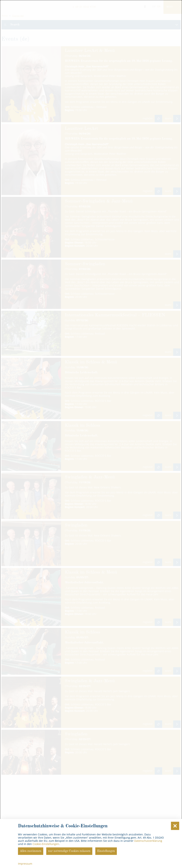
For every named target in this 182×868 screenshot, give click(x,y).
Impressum (25, 864)
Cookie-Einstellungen (46, 844)
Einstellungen (106, 851)
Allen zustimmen (31, 851)
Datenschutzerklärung (148, 841)
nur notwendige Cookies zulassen (69, 851)
